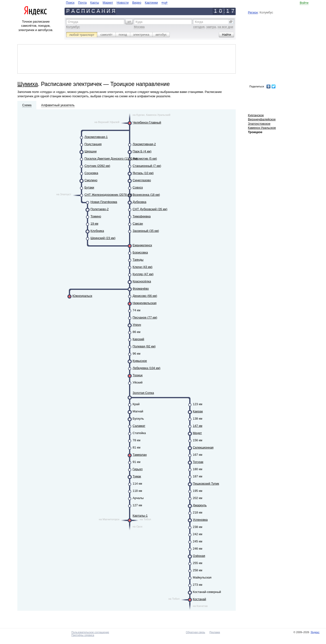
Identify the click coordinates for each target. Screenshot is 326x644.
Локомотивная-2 (144, 144)
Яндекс (315, 632)
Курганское (256, 115)
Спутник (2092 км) (97, 166)
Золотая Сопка (143, 393)
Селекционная (203, 447)
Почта (82, 3)
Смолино (91, 180)
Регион (253, 12)
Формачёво (141, 289)
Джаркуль (200, 505)
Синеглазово (142, 180)
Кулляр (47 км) (143, 274)
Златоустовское (259, 124)
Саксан (138, 224)
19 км (94, 224)
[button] (129, 22)
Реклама (215, 632)
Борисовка (140, 252)
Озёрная (199, 556)
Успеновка (200, 520)
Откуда (73, 22)
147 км (198, 426)
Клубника (97, 231)
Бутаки (89, 187)
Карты (95, 3)
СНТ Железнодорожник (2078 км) (108, 195)
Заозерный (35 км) (146, 231)
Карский (138, 339)
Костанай (199, 599)
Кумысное (140, 361)
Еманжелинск (142, 245)
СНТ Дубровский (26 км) (150, 209)
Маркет (108, 3)
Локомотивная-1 (96, 137)
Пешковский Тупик (206, 484)
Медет (197, 433)
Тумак (137, 476)
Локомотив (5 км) (145, 159)
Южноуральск (82, 296)
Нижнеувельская (145, 303)
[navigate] (117, 3)
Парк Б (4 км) (142, 151)
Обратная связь (196, 632)
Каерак (198, 411)
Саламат (139, 426)
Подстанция (93, 144)
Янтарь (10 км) (143, 173)
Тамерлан (140, 455)
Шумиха (28, 84)
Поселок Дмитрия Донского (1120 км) (111, 159)
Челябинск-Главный (147, 122)
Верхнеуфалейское (262, 119)
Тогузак (198, 462)
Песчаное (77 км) (145, 317)
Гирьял (138, 469)
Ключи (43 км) (143, 267)
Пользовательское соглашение (90, 632)
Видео (137, 3)
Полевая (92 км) (144, 346)
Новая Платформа (104, 202)
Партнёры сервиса (83, 635)
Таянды (138, 260)
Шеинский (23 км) (103, 238)
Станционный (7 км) (147, 166)
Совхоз (138, 187)
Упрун (137, 325)
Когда (199, 22)
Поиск (70, 3)
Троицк (138, 375)
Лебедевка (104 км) (147, 368)
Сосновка (91, 173)
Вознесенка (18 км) (146, 195)
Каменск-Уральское (262, 128)
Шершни (91, 151)
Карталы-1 (140, 516)
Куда (139, 22)
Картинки (151, 3)
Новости (123, 3)
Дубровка (140, 202)
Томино (96, 216)
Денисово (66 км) (145, 296)
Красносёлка (142, 281)
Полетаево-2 (100, 209)
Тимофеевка (142, 216)
